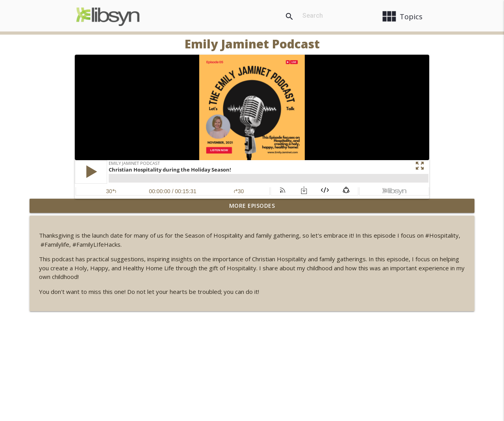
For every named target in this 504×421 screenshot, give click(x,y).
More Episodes (252, 206)
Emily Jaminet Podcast (252, 44)
